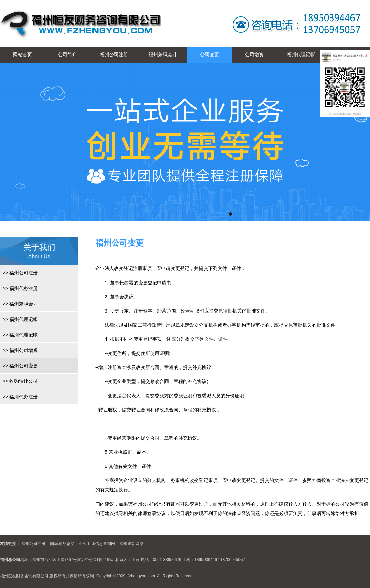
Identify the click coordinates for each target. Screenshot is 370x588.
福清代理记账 (19, 335)
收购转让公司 (19, 381)
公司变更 (210, 54)
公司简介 (67, 54)
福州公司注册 (114, 54)
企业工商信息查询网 (97, 544)
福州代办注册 (19, 288)
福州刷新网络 (132, 544)
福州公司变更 (19, 366)
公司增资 (254, 54)
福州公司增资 (19, 350)
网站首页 (23, 54)
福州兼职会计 (163, 54)
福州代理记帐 (301, 54)
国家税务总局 (62, 544)
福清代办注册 (19, 397)
